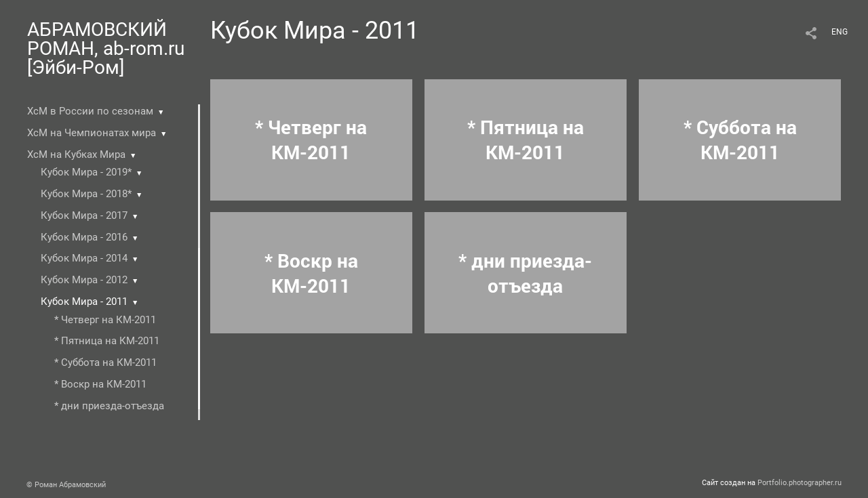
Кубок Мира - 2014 (84, 258)
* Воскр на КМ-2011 (100, 384)
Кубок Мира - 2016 (84, 237)
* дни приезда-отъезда (109, 406)
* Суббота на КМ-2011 (105, 362)
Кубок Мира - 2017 (84, 215)
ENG (840, 32)
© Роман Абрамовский (66, 485)
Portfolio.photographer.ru (800, 483)
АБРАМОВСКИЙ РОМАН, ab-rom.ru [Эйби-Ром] (106, 48)
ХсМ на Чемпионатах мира (92, 133)
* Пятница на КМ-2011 (107, 341)
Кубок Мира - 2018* (86, 194)
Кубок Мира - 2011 (84, 302)
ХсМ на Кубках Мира (76, 154)
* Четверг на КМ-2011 (105, 320)
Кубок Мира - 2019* (86, 172)
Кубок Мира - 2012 (84, 280)
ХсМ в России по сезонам (90, 111)
